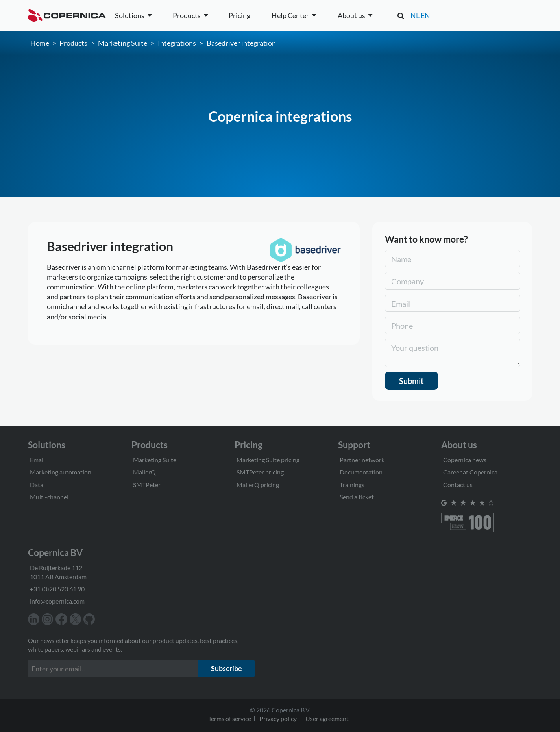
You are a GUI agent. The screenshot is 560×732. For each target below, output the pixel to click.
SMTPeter (147, 485)
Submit (411, 381)
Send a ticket (357, 497)
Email (37, 460)
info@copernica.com (57, 601)
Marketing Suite (123, 43)
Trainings (352, 485)
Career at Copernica (470, 472)
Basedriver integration (241, 43)
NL (415, 15)
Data (37, 485)
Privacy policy (278, 718)
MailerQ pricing (258, 485)
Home (40, 43)
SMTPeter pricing (260, 472)
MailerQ (144, 472)
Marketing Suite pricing (268, 460)
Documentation (361, 472)
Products (73, 43)
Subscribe (226, 668)
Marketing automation (61, 472)
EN (425, 15)
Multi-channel (49, 497)
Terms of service (230, 718)
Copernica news (465, 460)
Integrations (177, 43)
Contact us (458, 485)
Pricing (239, 15)
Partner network (362, 460)
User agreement (327, 718)
